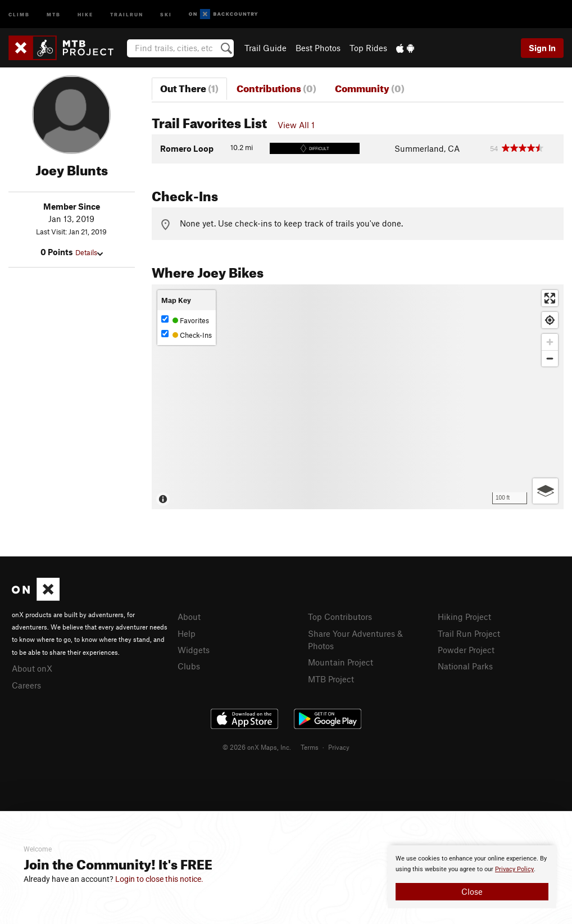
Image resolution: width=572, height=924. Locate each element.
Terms (310, 747)
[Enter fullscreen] (550, 298)
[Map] (358, 397)
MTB (54, 14)
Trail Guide (265, 48)
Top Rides (368, 48)
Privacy (339, 747)
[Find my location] (550, 320)
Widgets (194, 650)
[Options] (545, 491)
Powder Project (466, 650)
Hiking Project (464, 617)
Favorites (185, 320)
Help (187, 633)
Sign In (542, 48)
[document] (472, 877)
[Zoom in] (550, 342)
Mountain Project (341, 662)
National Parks (465, 666)
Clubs (189, 666)
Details (89, 252)
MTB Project (331, 679)
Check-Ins (187, 335)
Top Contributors (340, 617)
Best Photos (318, 48)
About (189, 617)
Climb (19, 14)
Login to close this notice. (159, 879)
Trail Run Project (469, 633)
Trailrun (127, 14)
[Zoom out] (550, 358)
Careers (26, 685)
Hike (85, 14)
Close (472, 891)
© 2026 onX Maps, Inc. (257, 747)
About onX (32, 668)
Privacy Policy (514, 869)
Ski (166, 14)
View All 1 (296, 125)
